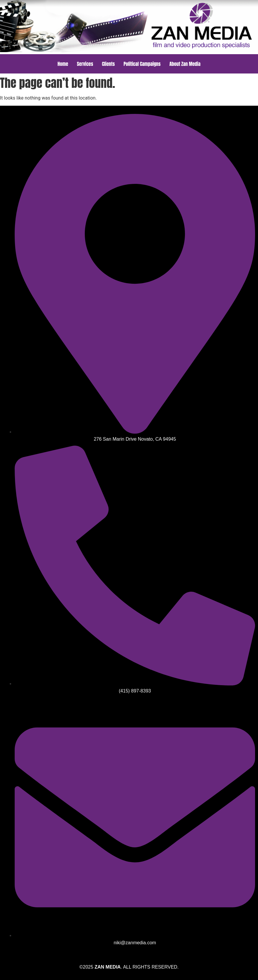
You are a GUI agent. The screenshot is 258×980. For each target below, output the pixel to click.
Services (85, 64)
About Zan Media (185, 64)
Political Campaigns (142, 64)
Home (63, 64)
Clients (108, 64)
